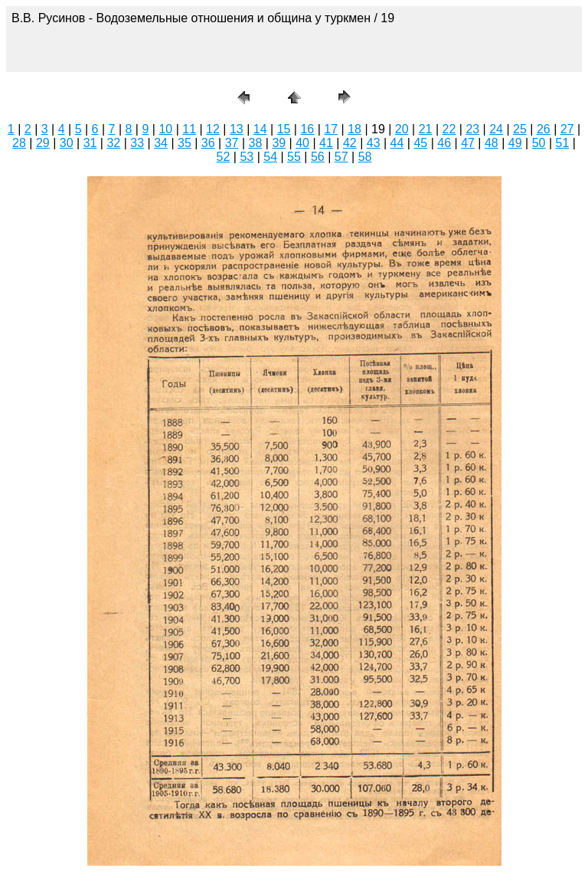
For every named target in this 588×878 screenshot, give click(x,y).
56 (318, 157)
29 (43, 143)
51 (563, 143)
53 (247, 157)
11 (189, 129)
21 (426, 129)
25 (520, 129)
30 (67, 143)
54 (270, 157)
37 (232, 143)
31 (90, 143)
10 (165, 129)
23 (472, 129)
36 (208, 143)
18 (354, 129)
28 (19, 143)
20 (402, 129)
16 (307, 129)
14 (260, 129)
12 (213, 129)
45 (420, 143)
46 (444, 143)
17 (331, 129)
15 (284, 129)
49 (515, 143)
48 (492, 143)
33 (137, 143)
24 (496, 129)
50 (539, 143)
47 (468, 143)
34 (161, 143)
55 (294, 157)
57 (341, 157)
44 (397, 143)
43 (374, 143)
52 (224, 157)
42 (350, 143)
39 (279, 143)
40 (302, 143)
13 (237, 129)
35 (185, 143)
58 (365, 157)
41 (326, 143)
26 (544, 129)
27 (567, 129)
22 (449, 129)
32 (113, 143)
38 (256, 143)
